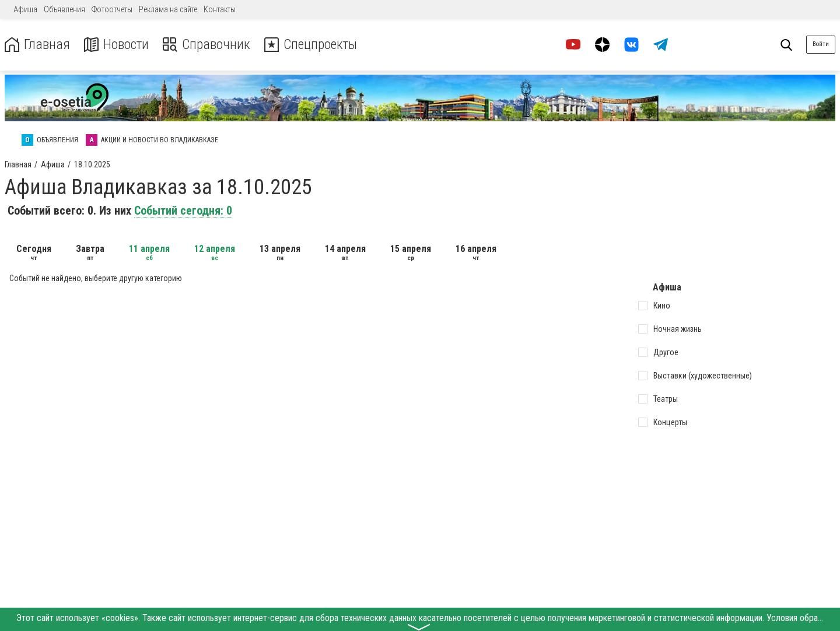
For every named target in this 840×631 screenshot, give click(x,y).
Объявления (64, 9)
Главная (37, 45)
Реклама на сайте (168, 9)
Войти (821, 44)
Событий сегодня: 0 (183, 211)
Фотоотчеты (112, 9)
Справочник (206, 45)
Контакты (220, 9)
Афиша (25, 9)
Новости (116, 45)
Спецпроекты (311, 45)
